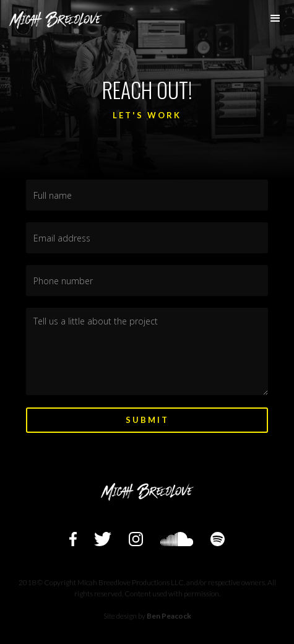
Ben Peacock (169, 616)
